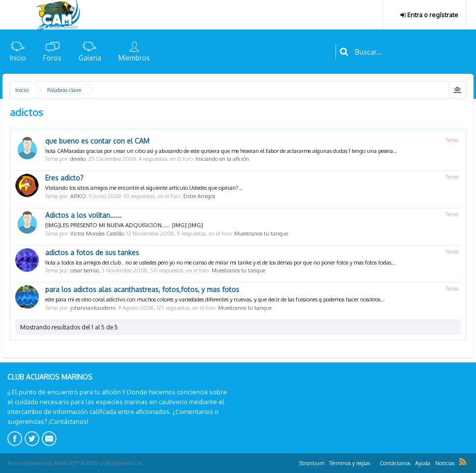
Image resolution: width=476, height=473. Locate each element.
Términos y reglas (350, 463)
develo (78, 159)
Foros (52, 58)
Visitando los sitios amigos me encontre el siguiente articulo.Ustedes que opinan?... (144, 188)
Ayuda (423, 463)
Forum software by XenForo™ (75, 463)
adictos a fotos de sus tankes (92, 252)
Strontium (312, 463)
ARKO (78, 196)
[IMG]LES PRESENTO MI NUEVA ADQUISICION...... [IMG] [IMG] (124, 225)
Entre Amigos (199, 196)
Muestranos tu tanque (261, 234)
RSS (463, 462)
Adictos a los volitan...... (84, 215)
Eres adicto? (64, 178)
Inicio (18, 58)
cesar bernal (84, 270)
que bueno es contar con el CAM (97, 141)
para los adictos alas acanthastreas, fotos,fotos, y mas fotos (142, 289)
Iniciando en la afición (222, 159)
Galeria (90, 58)
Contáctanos (395, 463)
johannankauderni (93, 308)
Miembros (134, 58)
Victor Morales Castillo (97, 234)
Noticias (445, 463)
